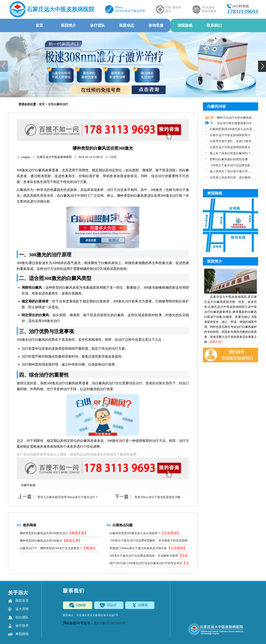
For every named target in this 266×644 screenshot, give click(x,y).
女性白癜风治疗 (58, 104)
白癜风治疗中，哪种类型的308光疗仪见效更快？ (58, 549)
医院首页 (18, 601)
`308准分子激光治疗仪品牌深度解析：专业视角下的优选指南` (149, 542)
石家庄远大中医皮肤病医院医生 (230, 147)
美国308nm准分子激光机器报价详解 (157, 497)
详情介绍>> (217, 342)
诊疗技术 (18, 626)
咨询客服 (156, 25)
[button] (262, 66)
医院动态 (127, 25)
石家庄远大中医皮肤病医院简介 (230, 135)
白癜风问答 (216, 106)
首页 (39, 25)
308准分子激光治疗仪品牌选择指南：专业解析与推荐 (149, 557)
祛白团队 (18, 617)
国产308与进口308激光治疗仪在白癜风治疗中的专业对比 (149, 564)
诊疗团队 (98, 25)
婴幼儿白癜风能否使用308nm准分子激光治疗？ (68, 497)
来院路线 (185, 25)
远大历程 (18, 609)
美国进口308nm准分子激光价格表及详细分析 (148, 548)
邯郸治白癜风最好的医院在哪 (229, 159)
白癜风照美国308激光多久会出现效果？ (145, 533)
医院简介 (68, 25)
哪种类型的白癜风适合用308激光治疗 (54, 533)
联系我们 (214, 25)
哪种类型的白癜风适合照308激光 (51, 541)
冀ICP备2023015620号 (110, 623)
